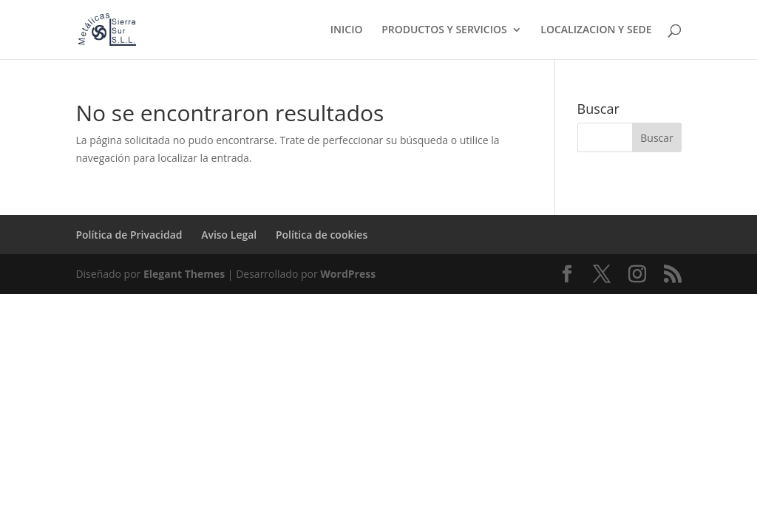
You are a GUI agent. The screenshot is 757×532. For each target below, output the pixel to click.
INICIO (347, 30)
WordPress (348, 274)
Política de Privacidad (129, 235)
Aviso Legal (229, 235)
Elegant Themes (184, 274)
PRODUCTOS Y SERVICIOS (444, 30)
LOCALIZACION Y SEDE (596, 30)
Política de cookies (322, 235)
